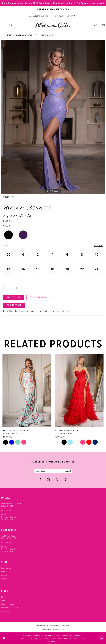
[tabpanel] (53, 117)
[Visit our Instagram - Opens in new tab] (48, 479)
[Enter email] (53, 471)
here (57, 641)
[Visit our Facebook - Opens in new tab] (40, 479)
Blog (3, 597)
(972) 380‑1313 (7, 510)
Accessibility (66, 625)
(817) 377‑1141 (6, 542)
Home (9, 35)
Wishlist (4, 579)
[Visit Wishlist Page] (95, 25)
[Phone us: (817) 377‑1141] (65, 16)
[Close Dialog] (4, 638)
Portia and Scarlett (26, 35)
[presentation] (27, 391)
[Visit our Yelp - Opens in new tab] (66, 479)
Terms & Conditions (53, 625)
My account (6, 611)
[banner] (53, 25)
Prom (3, 571)
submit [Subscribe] (68, 471)
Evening (4, 575)
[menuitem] (11, 25)
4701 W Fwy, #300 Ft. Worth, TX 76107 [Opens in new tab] (9, 537)
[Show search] (11, 25)
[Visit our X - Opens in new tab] (57, 479)
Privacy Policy (41, 625)
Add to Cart (14, 297)
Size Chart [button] (98, 245)
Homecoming (6, 568)
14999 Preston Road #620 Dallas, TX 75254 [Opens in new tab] (11, 505)
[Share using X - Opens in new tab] (13, 197)
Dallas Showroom (8, 604)
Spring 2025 (47, 35)
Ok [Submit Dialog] (102, 638)
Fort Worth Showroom (10, 608)
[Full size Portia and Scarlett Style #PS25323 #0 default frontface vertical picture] (53, 117)
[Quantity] (12, 288)
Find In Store (14, 305)
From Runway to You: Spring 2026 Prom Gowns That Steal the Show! (39, 3)
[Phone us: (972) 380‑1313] (39, 16)
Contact (4, 600)
